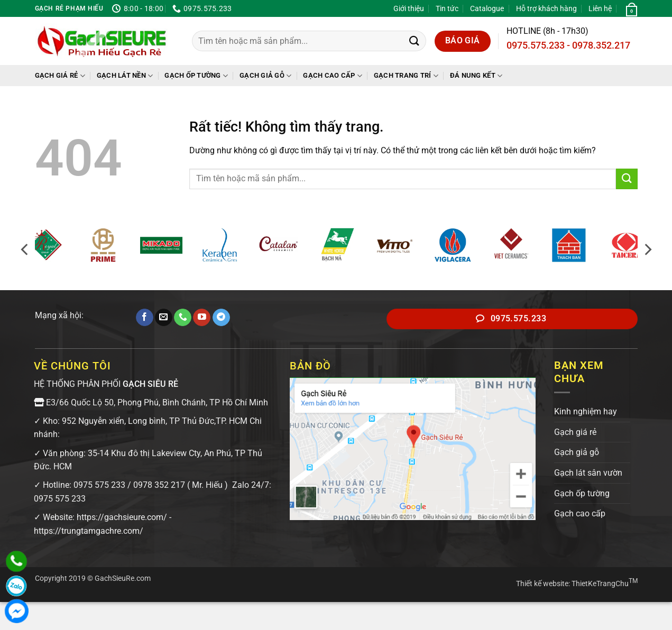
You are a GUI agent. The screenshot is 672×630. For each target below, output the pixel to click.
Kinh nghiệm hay (586, 411)
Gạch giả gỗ (265, 76)
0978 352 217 (159, 485)
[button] (630, 8)
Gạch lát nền (125, 76)
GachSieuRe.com (123, 578)
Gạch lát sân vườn (588, 473)
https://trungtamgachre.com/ (89, 531)
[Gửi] (415, 41)
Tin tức (447, 8)
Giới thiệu (409, 8)
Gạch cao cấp (333, 76)
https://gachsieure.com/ (122, 517)
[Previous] (25, 250)
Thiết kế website (542, 584)
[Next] (647, 250)
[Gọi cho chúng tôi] (183, 318)
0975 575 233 (99, 485)
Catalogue (487, 8)
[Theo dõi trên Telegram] (221, 318)
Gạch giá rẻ (60, 76)
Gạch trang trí (406, 76)
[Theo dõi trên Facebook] (145, 318)
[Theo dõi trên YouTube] (202, 318)
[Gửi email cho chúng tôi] (164, 318)
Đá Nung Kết (476, 76)
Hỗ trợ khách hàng (546, 8)
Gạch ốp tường (196, 76)
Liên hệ (600, 8)
